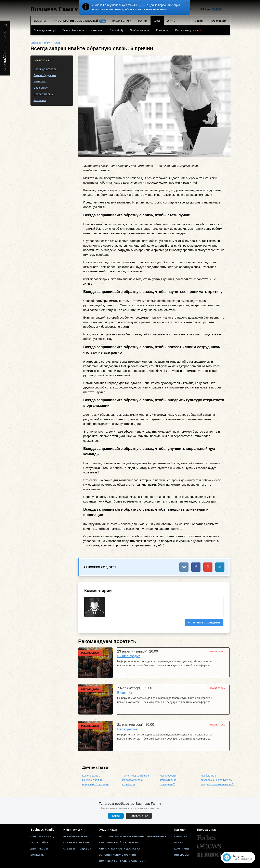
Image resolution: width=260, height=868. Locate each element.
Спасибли (107, 843)
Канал (116, 816)
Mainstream (218, 652)
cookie (142, 5)
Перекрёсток (127, 729)
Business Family (40, 43)
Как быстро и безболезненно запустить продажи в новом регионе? (217, 780)
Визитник (125, 693)
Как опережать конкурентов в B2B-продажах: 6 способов (96, 780)
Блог (57, 43)
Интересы (181, 855)
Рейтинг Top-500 (128, 843)
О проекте (38, 836)
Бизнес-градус (129, 656)
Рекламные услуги (77, 836)
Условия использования (118, 855)
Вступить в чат (139, 816)
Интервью (40, 82)
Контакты (38, 855)
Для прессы (39, 849)
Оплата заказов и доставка (120, 849)
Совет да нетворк (45, 69)
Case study (41, 88)
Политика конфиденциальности (123, 861)
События (181, 836)
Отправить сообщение (204, 623)
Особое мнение (44, 94)
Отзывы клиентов (77, 843)
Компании (40, 100)
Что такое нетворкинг (116, 836)
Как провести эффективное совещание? (168, 780)
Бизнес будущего (45, 75)
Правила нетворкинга (150, 836)
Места (179, 843)
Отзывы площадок (77, 849)
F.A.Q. (51, 836)
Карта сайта (39, 843)
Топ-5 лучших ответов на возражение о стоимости (135, 780)
